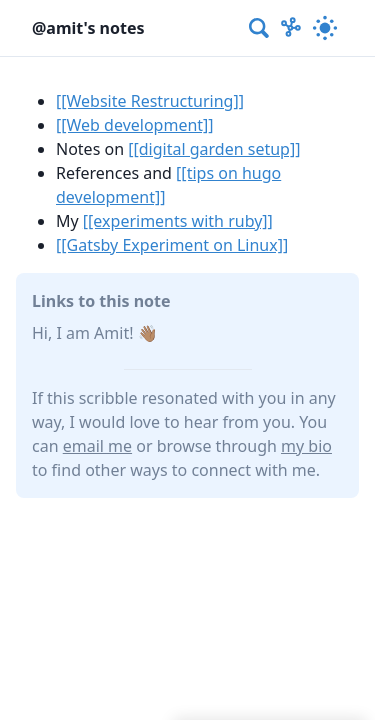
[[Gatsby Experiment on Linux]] (172, 245)
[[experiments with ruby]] (178, 221)
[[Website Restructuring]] (150, 101)
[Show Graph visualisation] (291, 28)
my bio (306, 446)
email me (97, 446)
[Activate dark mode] (325, 28)
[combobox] (260, 28)
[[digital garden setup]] (214, 149)
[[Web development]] (135, 125)
